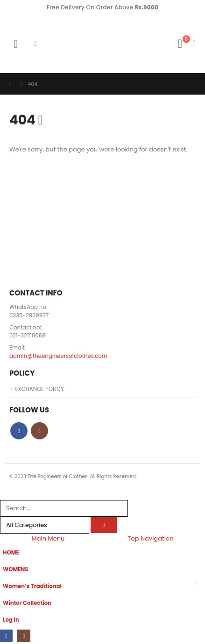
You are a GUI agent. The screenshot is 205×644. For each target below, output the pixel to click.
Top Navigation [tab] (150, 538)
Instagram (39, 431)
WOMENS (16, 569)
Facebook (19, 431)
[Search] (104, 525)
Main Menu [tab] (48, 538)
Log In (11, 620)
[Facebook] (6, 636)
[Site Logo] (71, 44)
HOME (11, 553)
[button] (16, 44)
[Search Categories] (45, 525)
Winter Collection (27, 603)
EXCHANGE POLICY (39, 389)
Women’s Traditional (32, 586)
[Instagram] (24, 636)
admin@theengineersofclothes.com (58, 356)
